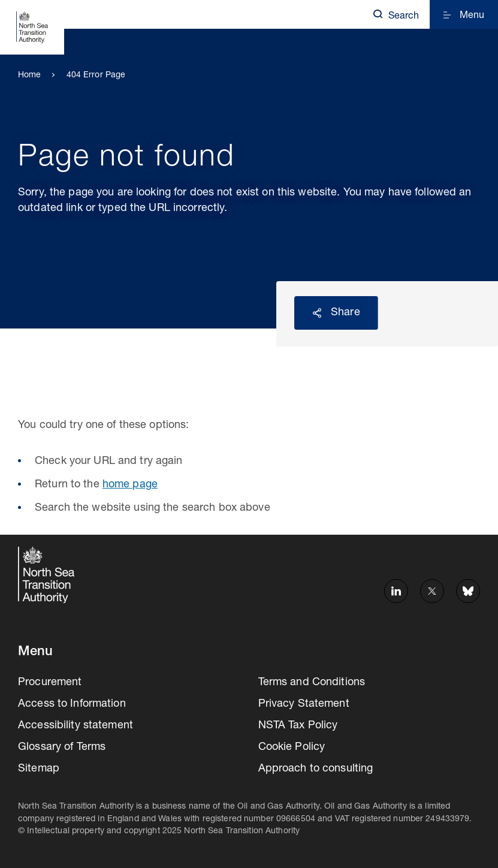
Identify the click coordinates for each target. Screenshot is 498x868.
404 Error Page (96, 76)
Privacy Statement (304, 704)
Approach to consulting (316, 769)
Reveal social (317, 313)
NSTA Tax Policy (298, 726)
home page (130, 485)
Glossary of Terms (62, 748)
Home (30, 76)
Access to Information (72, 704)
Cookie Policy (292, 748)
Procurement (50, 683)
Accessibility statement (76, 726)
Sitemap (39, 769)
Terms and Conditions (312, 683)
